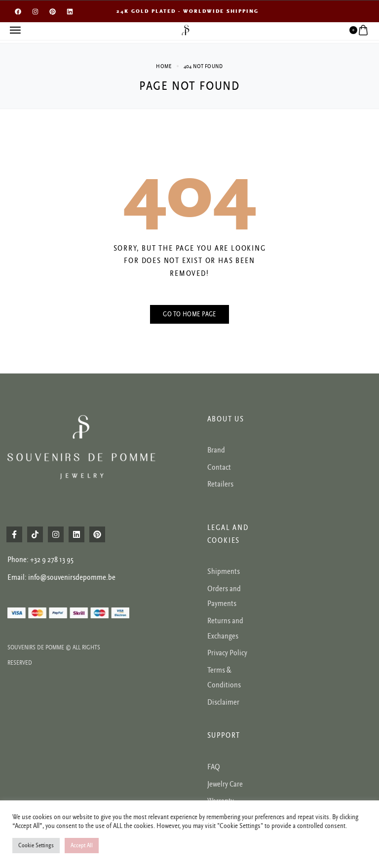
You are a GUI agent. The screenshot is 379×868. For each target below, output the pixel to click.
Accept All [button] (82, 846)
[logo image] (186, 30)
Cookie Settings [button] (36, 846)
